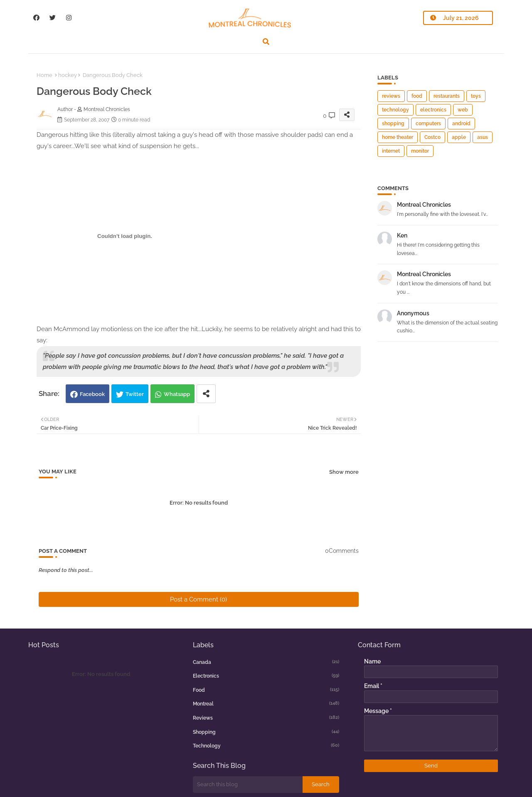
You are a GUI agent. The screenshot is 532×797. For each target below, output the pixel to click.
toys (476, 96)
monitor (420, 151)
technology (395, 110)
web (463, 110)
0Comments (342, 551)
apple (459, 137)
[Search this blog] (248, 785)
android (461, 124)
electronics (433, 110)
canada (266, 662)
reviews (391, 96)
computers (428, 124)
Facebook (92, 394)
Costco (432, 137)
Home (44, 75)
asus (483, 137)
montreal (266, 703)
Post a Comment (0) (198, 599)
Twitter (135, 394)
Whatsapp (177, 394)
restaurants (447, 96)
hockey (68, 75)
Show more (344, 472)
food (417, 96)
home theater (398, 137)
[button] (266, 42)
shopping (393, 124)
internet (391, 151)
